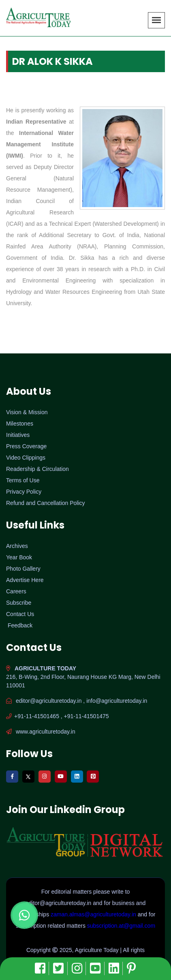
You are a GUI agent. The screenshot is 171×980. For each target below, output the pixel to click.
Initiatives (18, 435)
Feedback (20, 625)
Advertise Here (25, 580)
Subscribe (19, 603)
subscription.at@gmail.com (121, 926)
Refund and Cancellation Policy (46, 503)
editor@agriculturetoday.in (59, 903)
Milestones (20, 424)
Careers (16, 591)
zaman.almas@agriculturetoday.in (94, 914)
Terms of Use (23, 480)
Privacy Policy (24, 492)
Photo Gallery (23, 569)
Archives (17, 546)
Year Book (19, 557)
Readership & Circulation (37, 469)
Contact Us (20, 614)
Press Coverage (26, 446)
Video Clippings (26, 458)
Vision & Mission (27, 412)
